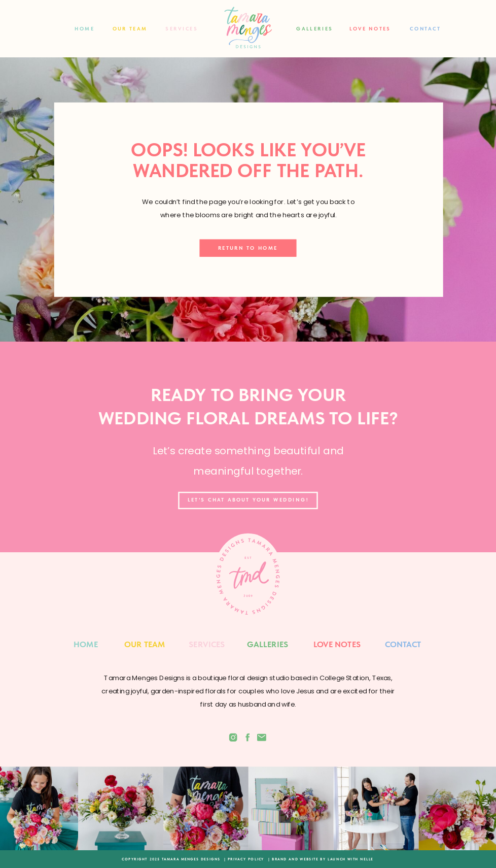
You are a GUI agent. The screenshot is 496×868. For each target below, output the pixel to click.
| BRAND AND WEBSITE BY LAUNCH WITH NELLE (321, 859)
